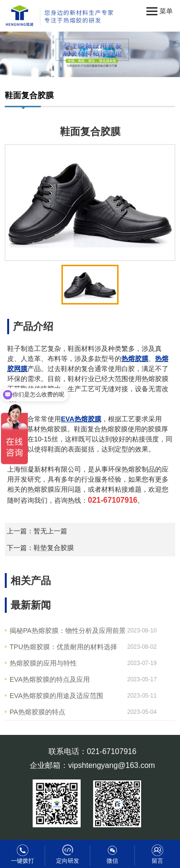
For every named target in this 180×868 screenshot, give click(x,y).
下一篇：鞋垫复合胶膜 (40, 548)
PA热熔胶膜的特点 (37, 712)
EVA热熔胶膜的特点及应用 (50, 679)
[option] (90, 203)
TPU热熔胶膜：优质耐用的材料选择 (63, 647)
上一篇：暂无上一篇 (37, 531)
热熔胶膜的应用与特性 (43, 663)
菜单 (160, 11)
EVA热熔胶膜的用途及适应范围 (56, 696)
